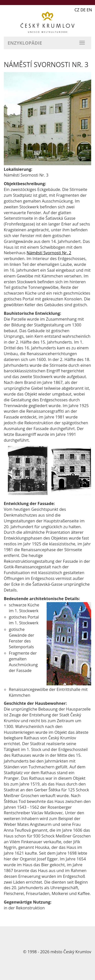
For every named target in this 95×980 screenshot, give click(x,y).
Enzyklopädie (25, 43)
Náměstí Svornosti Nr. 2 (49, 253)
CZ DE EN (83, 10)
